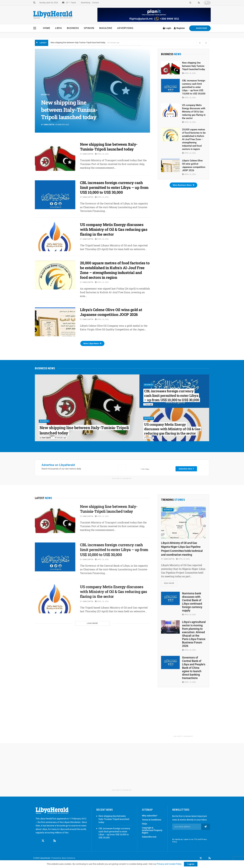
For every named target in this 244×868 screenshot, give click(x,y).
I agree (191, 864)
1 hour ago (148, 404)
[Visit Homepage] (53, 15)
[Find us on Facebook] (37, 841)
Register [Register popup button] (179, 28)
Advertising (86, 3)
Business (73, 28)
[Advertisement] (183, 715)
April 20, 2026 (183, 559)
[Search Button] (34, 3)
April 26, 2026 (102, 154)
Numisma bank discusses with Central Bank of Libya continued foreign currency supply (192, 602)
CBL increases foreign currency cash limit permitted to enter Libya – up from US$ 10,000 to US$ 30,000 (114, 187)
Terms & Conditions (152, 820)
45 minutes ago (60, 438)
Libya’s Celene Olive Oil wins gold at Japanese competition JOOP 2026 (111, 312)
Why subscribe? (150, 816)
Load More (92, 623)
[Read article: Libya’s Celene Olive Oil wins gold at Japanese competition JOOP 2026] (55, 322)
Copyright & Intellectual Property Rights (152, 831)
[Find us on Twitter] (43, 841)
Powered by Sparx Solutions (63, 858)
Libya (59, 28)
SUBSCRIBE (200, 28)
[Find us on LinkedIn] (205, 858)
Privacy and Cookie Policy (169, 864)
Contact (95, 3)
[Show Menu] (35, 28)
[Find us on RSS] (55, 841)
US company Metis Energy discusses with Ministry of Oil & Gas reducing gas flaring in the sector (114, 229)
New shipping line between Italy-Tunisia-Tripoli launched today (78, 43)
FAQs (144, 824)
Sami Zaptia (49, 125)
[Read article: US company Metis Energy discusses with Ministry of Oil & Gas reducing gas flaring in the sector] (55, 237)
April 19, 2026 (189, 682)
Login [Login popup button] (167, 28)
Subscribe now (149, 837)
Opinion (89, 28)
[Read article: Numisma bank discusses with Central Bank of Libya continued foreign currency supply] (170, 599)
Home (47, 28)
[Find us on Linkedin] (49, 841)
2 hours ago (149, 438)
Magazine (106, 28)
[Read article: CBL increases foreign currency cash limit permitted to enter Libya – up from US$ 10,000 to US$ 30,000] (55, 195)
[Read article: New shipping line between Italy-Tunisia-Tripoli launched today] (55, 156)
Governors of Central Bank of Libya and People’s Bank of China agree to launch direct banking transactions (194, 668)
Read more (171, 582)
